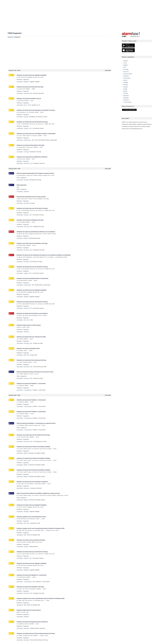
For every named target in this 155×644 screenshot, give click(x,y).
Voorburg (126, 93)
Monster (125, 80)
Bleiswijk (125, 61)
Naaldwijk (126, 82)
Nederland (10, 37)
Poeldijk (125, 89)
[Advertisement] (60, 53)
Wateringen (126, 98)
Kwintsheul (126, 76)
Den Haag (126, 69)
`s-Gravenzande (127, 102)
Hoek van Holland (128, 74)
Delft (125, 67)
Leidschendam (127, 78)
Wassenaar (126, 95)
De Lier (125, 63)
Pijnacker (126, 87)
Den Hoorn (126, 72)
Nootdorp (126, 85)
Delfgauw (126, 65)
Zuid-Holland (20, 82)
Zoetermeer (126, 100)
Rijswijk (125, 91)
